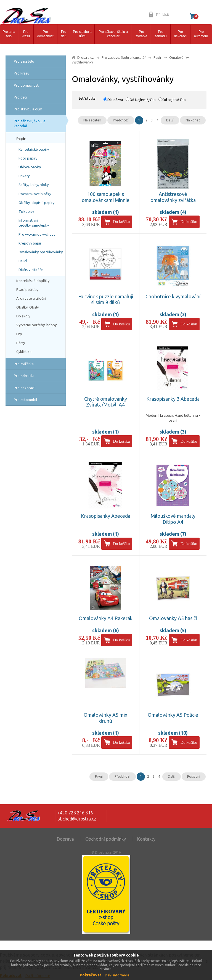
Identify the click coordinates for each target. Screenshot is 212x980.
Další (170, 120)
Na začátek (92, 120)
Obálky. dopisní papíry (36, 203)
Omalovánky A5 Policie (173, 715)
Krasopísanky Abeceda (106, 516)
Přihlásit (162, 14)
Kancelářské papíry (34, 149)
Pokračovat (91, 975)
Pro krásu (26, 34)
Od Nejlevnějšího (143, 100)
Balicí (23, 261)
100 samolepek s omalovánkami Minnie (106, 197)
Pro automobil (201, 34)
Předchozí (121, 120)
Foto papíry (28, 158)
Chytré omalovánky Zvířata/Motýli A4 (106, 402)
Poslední (194, 776)
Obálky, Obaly (27, 307)
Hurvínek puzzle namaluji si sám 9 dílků (106, 299)
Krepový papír (30, 243)
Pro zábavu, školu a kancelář (113, 34)
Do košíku (121, 222)
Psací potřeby (27, 290)
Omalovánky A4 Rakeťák (106, 618)
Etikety (24, 176)
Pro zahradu (161, 34)
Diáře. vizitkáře (31, 270)
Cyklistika (24, 352)
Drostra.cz (86, 58)
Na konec (193, 120)
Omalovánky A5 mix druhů (105, 718)
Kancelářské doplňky (33, 281)
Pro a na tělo (9, 34)
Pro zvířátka (141, 34)
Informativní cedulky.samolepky (34, 223)
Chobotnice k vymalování (173, 296)
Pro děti (64, 34)
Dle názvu (115, 100)
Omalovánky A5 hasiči (173, 618)
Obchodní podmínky (106, 839)
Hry (19, 334)
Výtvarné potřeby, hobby (36, 325)
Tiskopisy (26, 211)
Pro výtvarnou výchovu (37, 234)
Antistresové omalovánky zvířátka (173, 197)
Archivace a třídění (31, 298)
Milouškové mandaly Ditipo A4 (173, 519)
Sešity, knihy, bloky (34, 185)
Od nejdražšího (174, 100)
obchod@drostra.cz (77, 819)
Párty (21, 343)
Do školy (23, 316)
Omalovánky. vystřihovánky (41, 252)
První (99, 776)
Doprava (65, 839)
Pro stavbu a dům (82, 34)
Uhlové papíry (30, 167)
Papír (21, 139)
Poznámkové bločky (35, 194)
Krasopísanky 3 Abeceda (173, 399)
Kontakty (146, 839)
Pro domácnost (45, 34)
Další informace (117, 975)
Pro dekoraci (180, 34)
